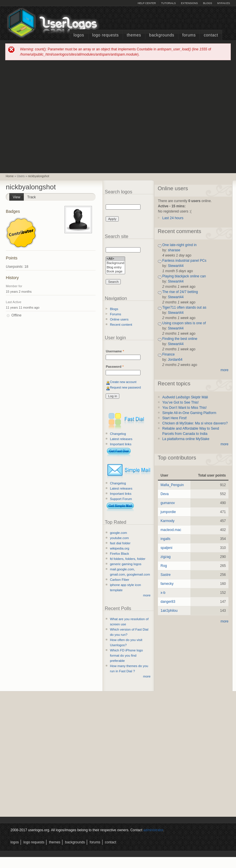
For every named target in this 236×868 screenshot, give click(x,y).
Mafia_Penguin (172, 485)
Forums (189, 35)
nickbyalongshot (38, 176)
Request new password (126, 388)
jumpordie (168, 512)
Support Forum (121, 499)
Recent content (121, 325)
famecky (167, 584)
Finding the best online (180, 339)
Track (32, 197)
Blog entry (115, 268)
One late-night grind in (179, 245)
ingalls (165, 539)
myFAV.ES (224, 3)
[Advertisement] (55, 116)
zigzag (166, 557)
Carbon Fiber (120, 580)
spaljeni (166, 548)
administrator (153, 830)
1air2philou (169, 611)
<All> (115, 259)
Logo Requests (105, 35)
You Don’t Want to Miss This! (184, 408)
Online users (119, 319)
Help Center (147, 3)
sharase (174, 250)
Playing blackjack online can (184, 276)
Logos (79, 35)
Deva (165, 494)
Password (115, 367)
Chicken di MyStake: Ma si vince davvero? (195, 423)
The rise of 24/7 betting (180, 292)
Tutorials (168, 3)
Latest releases (121, 439)
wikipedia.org (120, 548)
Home (10, 176)
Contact (211, 35)
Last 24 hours (173, 218)
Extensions (189, 3)
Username (115, 351)
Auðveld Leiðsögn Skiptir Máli (185, 397)
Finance (169, 354)
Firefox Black (120, 554)
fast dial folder (120, 543)
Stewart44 (176, 266)
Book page (115, 272)
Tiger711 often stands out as (184, 307)
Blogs (207, 3)
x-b (163, 593)
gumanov (168, 503)
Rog (164, 566)
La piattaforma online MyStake (186, 439)
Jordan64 (175, 360)
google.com (119, 533)
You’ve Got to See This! (180, 402)
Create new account (123, 382)
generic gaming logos (126, 564)
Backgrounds (162, 35)
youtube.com (119, 538)
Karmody (167, 521)
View (18, 196)
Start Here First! (175, 418)
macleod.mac (171, 530)
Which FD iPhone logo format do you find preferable (126, 655)
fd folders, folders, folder (128, 559)
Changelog (118, 434)
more (147, 595)
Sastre (166, 575)
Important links (121, 444)
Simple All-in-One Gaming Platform (189, 413)
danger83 (168, 602)
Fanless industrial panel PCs (184, 261)
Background (115, 263)
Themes (134, 35)
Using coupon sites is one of (184, 323)
